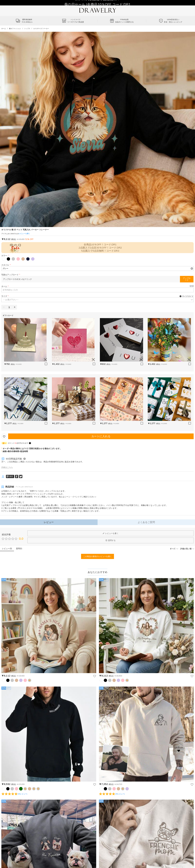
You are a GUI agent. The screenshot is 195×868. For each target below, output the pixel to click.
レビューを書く (111, 533)
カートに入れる (101, 436)
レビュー (49, 522)
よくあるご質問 (146, 522)
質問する (111, 540)
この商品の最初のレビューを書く (98, 556)
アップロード (187, 279)
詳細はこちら (7, 467)
